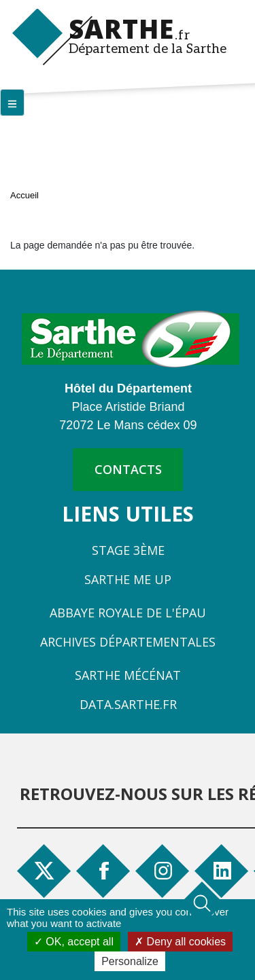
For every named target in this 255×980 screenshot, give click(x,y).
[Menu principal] (12, 103)
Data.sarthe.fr (128, 704)
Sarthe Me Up (128, 579)
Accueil (24, 195)
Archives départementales (128, 642)
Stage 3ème (128, 550)
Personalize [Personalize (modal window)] (130, 961)
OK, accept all (74, 942)
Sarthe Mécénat (128, 675)
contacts (128, 469)
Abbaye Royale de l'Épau (128, 613)
